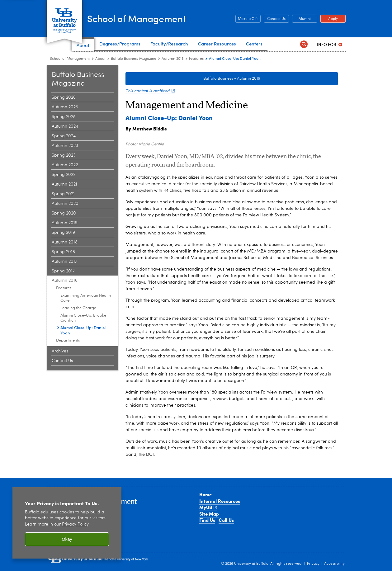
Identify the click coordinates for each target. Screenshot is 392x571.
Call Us (226, 520)
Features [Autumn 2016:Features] (196, 59)
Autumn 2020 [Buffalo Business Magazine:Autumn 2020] (65, 204)
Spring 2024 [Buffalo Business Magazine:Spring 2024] (64, 136)
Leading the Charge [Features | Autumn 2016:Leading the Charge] (78, 308)
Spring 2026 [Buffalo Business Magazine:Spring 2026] (64, 97)
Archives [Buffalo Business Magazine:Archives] (60, 351)
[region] (67, 523)
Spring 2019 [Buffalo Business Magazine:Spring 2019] (63, 233)
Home (205, 494)
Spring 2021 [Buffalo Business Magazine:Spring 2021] (63, 194)
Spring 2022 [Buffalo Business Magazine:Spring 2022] (64, 175)
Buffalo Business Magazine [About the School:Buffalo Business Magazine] (134, 59)
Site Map (209, 514)
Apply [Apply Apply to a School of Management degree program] (329, 19)
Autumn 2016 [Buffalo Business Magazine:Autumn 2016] (173, 59)
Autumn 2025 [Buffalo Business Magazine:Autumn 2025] (65, 107)
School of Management (153, 18)
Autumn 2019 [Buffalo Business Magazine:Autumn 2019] (65, 223)
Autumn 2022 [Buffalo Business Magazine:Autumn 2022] (65, 165)
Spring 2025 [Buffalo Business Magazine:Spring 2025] (64, 117)
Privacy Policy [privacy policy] (75, 524)
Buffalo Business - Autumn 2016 (232, 79)
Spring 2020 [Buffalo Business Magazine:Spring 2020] (64, 213)
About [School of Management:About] (100, 59)
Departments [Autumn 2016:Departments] (68, 340)
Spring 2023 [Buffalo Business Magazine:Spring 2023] (64, 155)
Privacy (313, 564)
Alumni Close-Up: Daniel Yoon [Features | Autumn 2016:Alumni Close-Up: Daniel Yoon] (83, 330)
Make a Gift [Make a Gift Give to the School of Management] (247, 19)
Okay (67, 539)
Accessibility (334, 564)
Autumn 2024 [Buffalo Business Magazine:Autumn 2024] (65, 126)
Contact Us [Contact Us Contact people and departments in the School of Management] (275, 19)
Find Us (207, 520)
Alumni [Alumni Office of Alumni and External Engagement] (301, 19)
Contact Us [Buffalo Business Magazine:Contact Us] (62, 361)
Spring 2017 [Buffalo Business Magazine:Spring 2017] (63, 271)
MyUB (208, 507)
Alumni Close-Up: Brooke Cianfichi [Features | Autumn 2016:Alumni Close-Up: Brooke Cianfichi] (83, 318)
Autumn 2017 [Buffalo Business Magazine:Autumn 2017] (64, 262)
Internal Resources (220, 501)
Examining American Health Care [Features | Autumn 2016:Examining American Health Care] (86, 298)
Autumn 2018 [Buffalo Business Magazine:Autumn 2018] (65, 242)
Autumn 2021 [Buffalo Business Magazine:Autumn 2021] (64, 184)
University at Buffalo (251, 564)
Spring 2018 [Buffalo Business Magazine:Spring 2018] (63, 252)
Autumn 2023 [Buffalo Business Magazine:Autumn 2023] (65, 146)
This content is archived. (150, 91)
